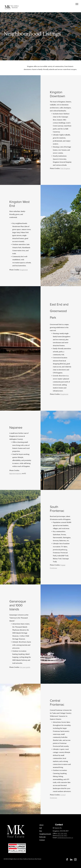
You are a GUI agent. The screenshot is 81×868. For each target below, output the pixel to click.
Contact (42, 840)
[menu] (77, 4)
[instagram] (75, 860)
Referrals (42, 837)
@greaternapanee (16, 473)
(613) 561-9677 (62, 835)
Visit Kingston (65, 168)
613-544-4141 (62, 833)
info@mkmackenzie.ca (65, 838)
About (41, 825)
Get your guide (25, 667)
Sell (41, 828)
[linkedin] (71, 860)
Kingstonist (24, 270)
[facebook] (67, 860)
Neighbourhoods (45, 834)
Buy (41, 831)
